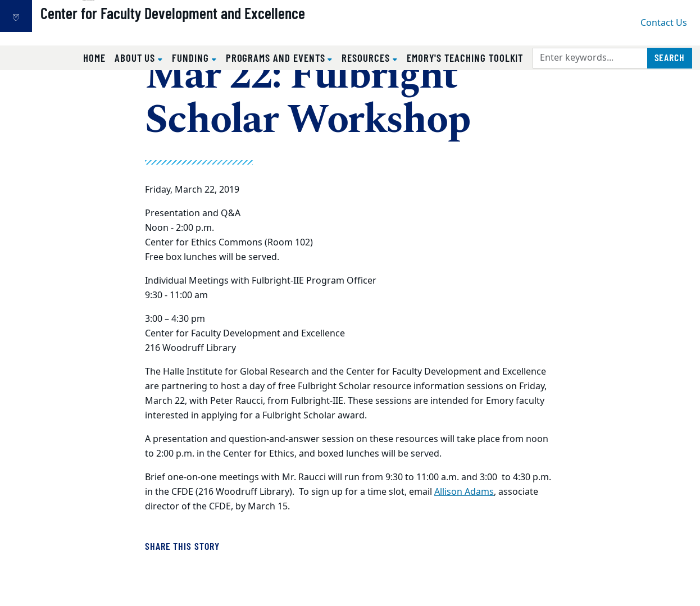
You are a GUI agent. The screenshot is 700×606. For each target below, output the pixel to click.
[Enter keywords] (590, 58)
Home (94, 58)
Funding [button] (192, 58)
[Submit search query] (670, 58)
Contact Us (664, 23)
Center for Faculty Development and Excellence (211, 29)
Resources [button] (367, 58)
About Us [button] (136, 58)
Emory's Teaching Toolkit (465, 58)
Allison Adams (464, 492)
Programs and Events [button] (277, 58)
